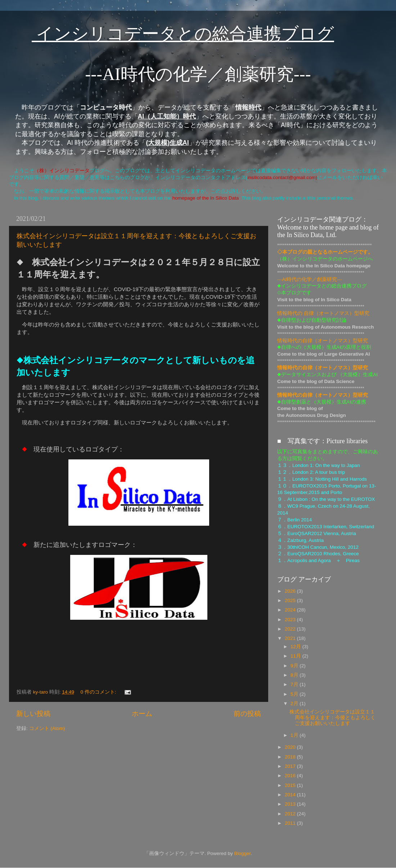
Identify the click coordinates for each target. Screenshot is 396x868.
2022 (291, 629)
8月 (295, 675)
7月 (295, 684)
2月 (295, 704)
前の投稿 (247, 714)
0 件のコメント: (99, 692)
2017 (291, 766)
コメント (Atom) (47, 728)
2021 (291, 638)
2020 (291, 747)
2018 (291, 757)
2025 (291, 600)
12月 (296, 647)
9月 (295, 666)
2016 (291, 776)
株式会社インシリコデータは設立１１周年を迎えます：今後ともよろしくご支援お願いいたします (332, 718)
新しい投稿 (33, 714)
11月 (296, 656)
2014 (291, 795)
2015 (291, 785)
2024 (291, 610)
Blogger (242, 853)
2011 (291, 823)
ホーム (142, 714)
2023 (291, 620)
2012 (291, 814)
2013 (291, 804)
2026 (291, 591)
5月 (295, 694)
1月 (295, 735)
